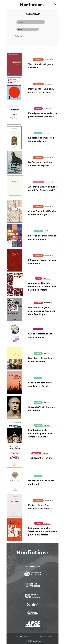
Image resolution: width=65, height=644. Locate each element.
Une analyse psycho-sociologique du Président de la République (42, 311)
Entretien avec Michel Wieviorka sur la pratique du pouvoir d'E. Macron (43, 531)
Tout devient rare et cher (41, 458)
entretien (46, 231)
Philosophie (38, 158)
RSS (27, 636)
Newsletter (31, 636)
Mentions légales (47, 636)
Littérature (38, 329)
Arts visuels (38, 182)
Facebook (19, 636)
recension (46, 133)
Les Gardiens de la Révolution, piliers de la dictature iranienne (40, 433)
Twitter (23, 636)
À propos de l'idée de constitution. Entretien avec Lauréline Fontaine (42, 286)
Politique (38, 303)
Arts (32, 61)
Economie (36, 453)
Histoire (38, 133)
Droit (39, 278)
